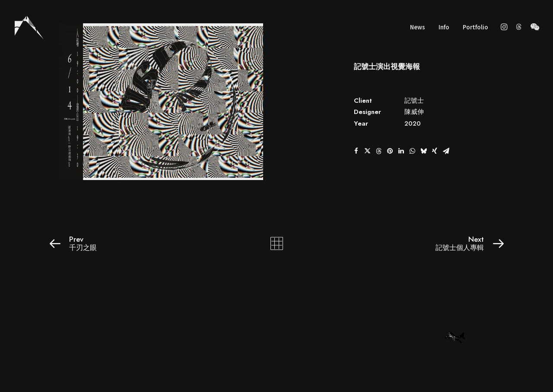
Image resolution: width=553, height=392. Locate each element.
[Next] (413, 243)
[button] (505, 27)
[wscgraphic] (29, 27)
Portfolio (475, 27)
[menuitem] (418, 27)
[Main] (277, 243)
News (418, 27)
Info (444, 27)
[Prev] (140, 243)
